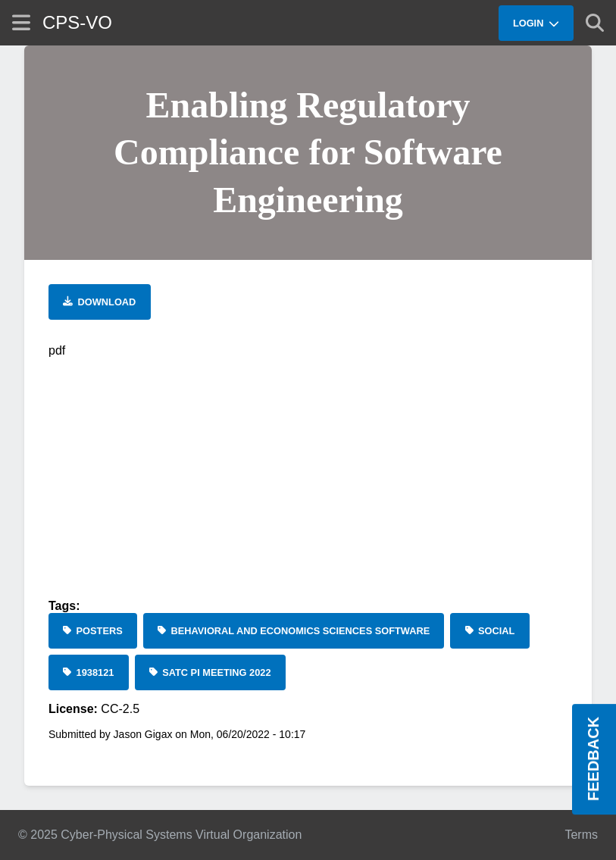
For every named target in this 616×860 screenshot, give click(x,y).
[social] (489, 631)
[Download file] (100, 302)
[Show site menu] (21, 22)
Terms (581, 835)
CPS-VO (77, 22)
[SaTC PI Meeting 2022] (210, 672)
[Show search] (595, 23)
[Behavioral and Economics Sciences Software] (294, 631)
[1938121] (89, 672)
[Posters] (93, 631)
